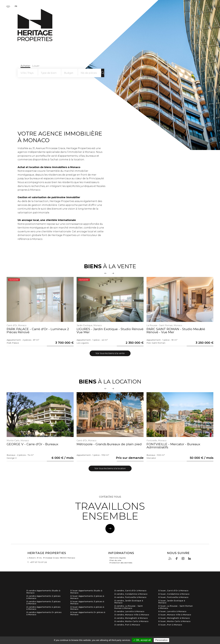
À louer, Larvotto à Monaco (172, 611)
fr (16, 6)
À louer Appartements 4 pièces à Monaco (87, 608)
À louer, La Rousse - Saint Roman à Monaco (176, 607)
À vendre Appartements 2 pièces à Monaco (43, 597)
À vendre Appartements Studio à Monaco (43, 592)
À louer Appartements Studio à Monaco (86, 592)
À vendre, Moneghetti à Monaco (131, 618)
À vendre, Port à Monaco (127, 625)
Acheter (25, 66)
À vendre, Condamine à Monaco (131, 594)
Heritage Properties (35, 25)
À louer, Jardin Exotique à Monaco (172, 602)
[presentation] (106, 273)
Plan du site (115, 560)
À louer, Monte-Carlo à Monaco (174, 621)
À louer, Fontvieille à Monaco (173, 597)
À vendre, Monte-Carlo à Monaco (132, 621)
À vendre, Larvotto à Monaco (129, 611)
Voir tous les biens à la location (110, 468)
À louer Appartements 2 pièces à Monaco (87, 597)
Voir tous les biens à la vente (110, 353)
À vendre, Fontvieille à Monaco (130, 597)
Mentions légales (118, 558)
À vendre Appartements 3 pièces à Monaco (43, 603)
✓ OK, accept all (142, 640)
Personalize (161, 640)
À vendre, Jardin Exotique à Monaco (129, 602)
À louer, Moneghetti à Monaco (174, 618)
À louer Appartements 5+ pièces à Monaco (88, 613)
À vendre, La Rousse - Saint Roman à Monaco (129, 607)
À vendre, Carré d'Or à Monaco (130, 591)
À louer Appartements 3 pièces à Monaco (87, 603)
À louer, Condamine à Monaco (174, 594)
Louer (36, 66)
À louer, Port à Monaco (170, 625)
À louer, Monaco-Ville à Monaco (175, 615)
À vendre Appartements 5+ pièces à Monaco (44, 613)
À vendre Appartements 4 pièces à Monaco (43, 608)
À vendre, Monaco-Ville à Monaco (132, 615)
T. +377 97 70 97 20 (37, 562)
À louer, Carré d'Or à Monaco (173, 591)
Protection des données (121, 563)
